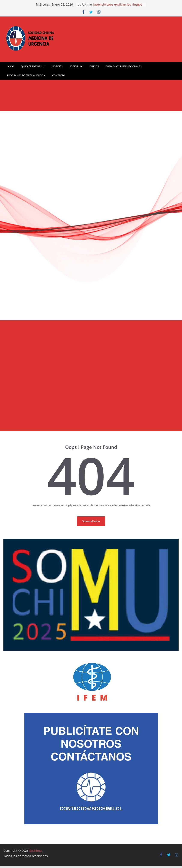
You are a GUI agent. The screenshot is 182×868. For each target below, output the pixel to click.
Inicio (10, 66)
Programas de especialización (26, 75)
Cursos (94, 66)
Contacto (59, 75)
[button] (43, 66)
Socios (74, 66)
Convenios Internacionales (124, 66)
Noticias (57, 66)
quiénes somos (31, 66)
